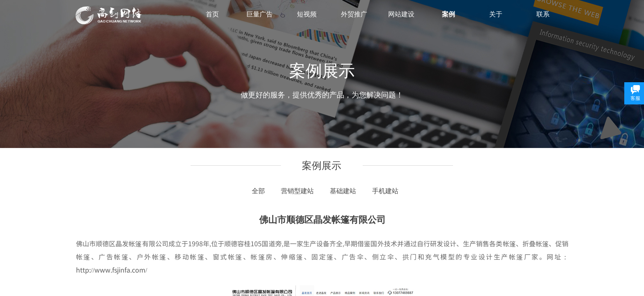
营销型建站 (297, 191)
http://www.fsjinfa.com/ (112, 270)
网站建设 (401, 14)
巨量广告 (260, 14)
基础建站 (343, 191)
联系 (543, 14)
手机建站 (385, 191)
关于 (496, 14)
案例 (448, 14)
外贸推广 (354, 14)
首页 (212, 14)
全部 (258, 191)
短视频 (307, 14)
